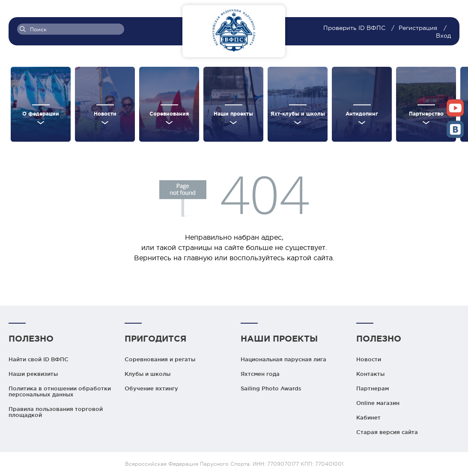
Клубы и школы (148, 374)
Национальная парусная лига (283, 359)
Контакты (370, 374)
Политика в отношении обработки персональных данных (60, 391)
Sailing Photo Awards (271, 388)
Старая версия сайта (387, 432)
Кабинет (368, 417)
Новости (369, 359)
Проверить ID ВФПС (355, 28)
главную (198, 258)
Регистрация (418, 28)
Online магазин (378, 403)
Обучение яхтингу (151, 388)
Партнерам (373, 388)
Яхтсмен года (260, 374)
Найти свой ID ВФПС (39, 359)
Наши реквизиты (33, 374)
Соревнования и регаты (160, 359)
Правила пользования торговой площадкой (56, 412)
